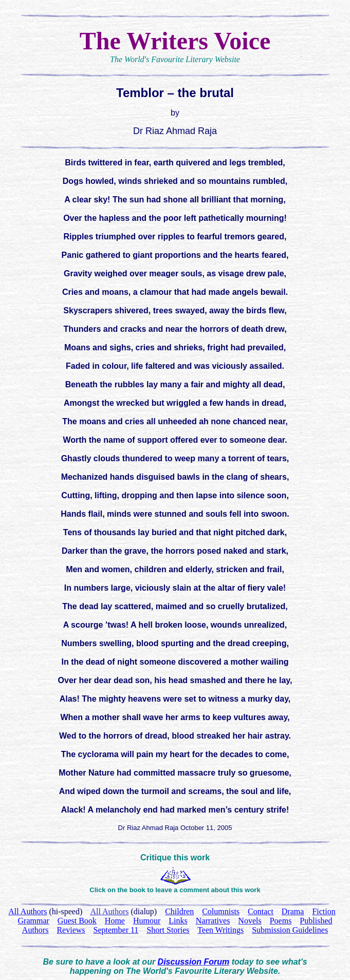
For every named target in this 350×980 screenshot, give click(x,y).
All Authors (109, 911)
